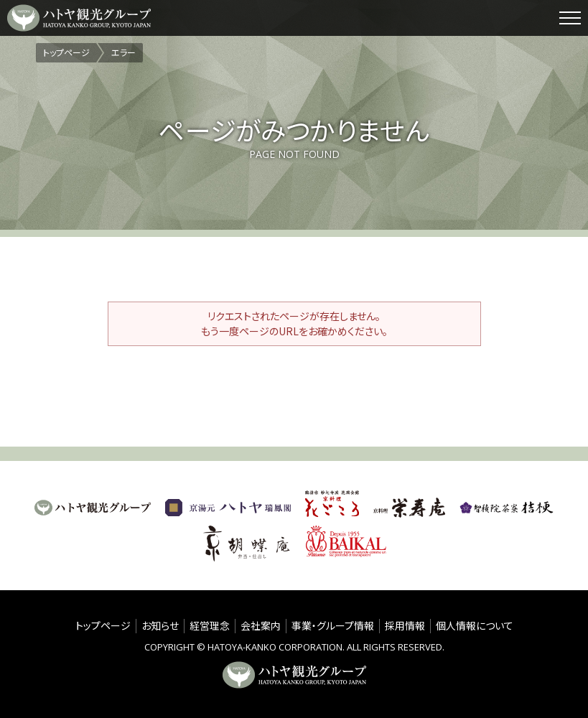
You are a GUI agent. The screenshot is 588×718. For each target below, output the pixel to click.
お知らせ (160, 626)
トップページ (103, 626)
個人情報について (475, 626)
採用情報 (405, 626)
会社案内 (261, 626)
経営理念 (210, 626)
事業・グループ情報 (333, 626)
